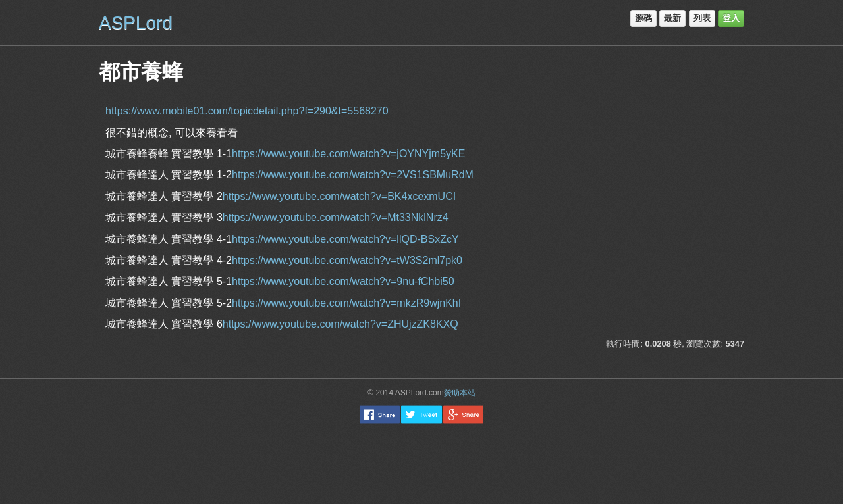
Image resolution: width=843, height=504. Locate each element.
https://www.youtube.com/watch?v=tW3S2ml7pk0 (347, 260)
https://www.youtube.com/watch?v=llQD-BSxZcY (345, 239)
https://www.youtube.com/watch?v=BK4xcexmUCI (339, 196)
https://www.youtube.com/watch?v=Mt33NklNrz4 (336, 217)
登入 (731, 18)
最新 (672, 18)
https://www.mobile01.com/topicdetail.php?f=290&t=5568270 (247, 111)
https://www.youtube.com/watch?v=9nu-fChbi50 (343, 281)
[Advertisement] (421, 463)
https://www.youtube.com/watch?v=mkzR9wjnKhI (346, 303)
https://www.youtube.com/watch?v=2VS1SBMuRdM (353, 175)
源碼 (643, 18)
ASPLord (136, 23)
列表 (702, 18)
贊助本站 (460, 393)
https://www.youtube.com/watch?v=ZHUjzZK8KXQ (340, 324)
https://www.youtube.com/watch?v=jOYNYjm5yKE (348, 154)
